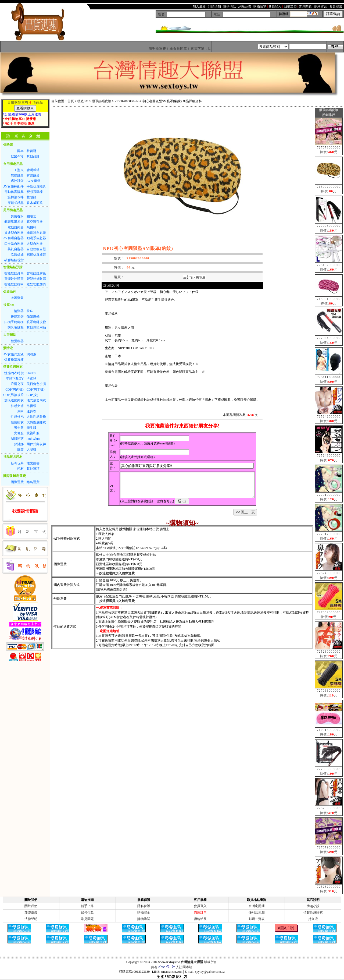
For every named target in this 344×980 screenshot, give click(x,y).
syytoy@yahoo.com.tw (210, 972)
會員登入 (200, 906)
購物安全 (144, 912)
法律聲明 (31, 919)
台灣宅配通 (257, 906)
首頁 (71, 101)
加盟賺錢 (31, 912)
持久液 (313, 919)
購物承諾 (144, 919)
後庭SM (83, 101)
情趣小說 (313, 906)
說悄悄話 (126, 534)
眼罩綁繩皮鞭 (102, 101)
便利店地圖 (257, 912)
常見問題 (87, 919)
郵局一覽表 (257, 919)
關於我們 (31, 906)
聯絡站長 (200, 919)
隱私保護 (144, 906)
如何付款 (87, 912)
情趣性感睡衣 (313, 912)
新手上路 (87, 906)
